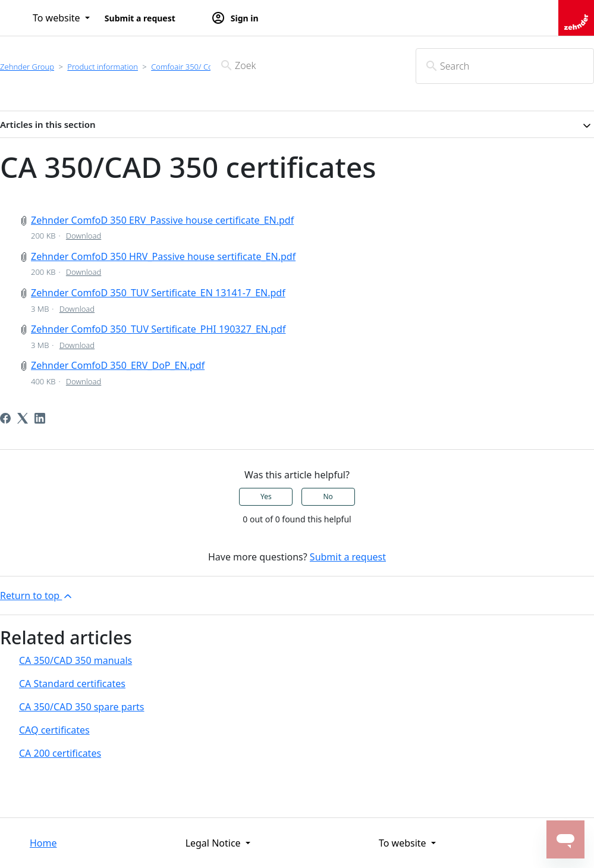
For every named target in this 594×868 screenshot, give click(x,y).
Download (84, 236)
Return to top (37, 596)
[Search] (505, 66)
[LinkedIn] (40, 418)
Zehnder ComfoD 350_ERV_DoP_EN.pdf (118, 365)
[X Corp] (23, 418)
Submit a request (140, 18)
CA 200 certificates (60, 753)
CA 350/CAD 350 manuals (76, 660)
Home (43, 843)
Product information (103, 67)
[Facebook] (5, 418)
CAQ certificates (54, 730)
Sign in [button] (235, 18)
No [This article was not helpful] (328, 496)
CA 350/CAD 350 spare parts (82, 707)
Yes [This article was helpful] (266, 496)
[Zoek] (297, 65)
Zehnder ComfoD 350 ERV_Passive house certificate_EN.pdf (162, 220)
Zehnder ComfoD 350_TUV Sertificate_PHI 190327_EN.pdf (158, 329)
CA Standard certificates (72, 684)
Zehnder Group (27, 67)
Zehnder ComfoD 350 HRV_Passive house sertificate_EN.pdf (163, 256)
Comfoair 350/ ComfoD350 (198, 67)
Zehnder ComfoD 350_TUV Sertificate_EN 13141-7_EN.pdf (158, 293)
